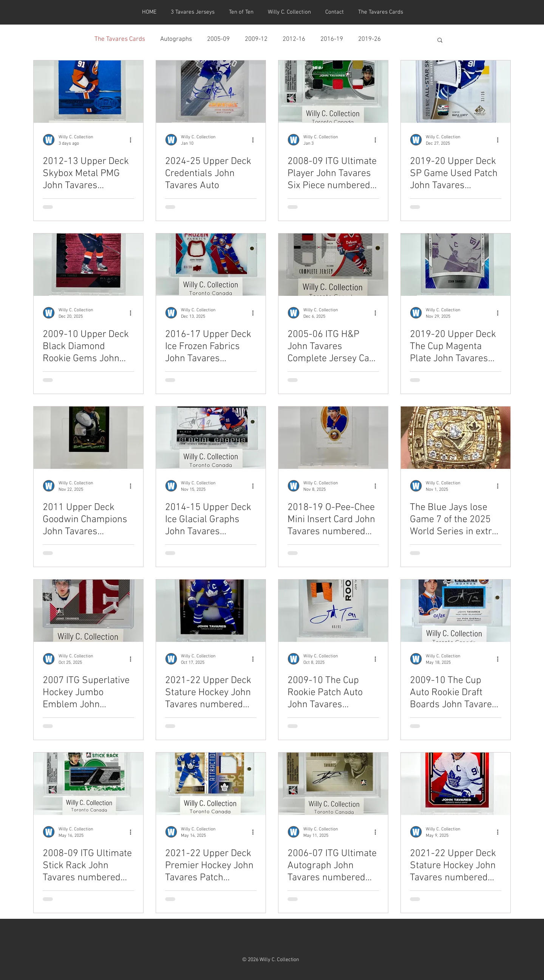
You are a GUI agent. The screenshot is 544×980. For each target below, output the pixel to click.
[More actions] (133, 140)
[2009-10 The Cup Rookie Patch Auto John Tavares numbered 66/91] (333, 611)
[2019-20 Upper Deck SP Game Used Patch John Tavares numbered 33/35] (456, 92)
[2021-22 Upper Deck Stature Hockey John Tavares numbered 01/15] (211, 611)
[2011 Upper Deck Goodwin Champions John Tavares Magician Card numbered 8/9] (88, 438)
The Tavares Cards (120, 39)
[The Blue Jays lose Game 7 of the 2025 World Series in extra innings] (456, 438)
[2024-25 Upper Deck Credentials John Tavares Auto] (211, 92)
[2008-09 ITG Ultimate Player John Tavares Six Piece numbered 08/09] (333, 92)
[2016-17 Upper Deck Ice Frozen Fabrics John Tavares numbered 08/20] (211, 265)
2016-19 (332, 39)
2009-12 (256, 39)
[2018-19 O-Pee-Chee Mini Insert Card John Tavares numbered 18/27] (333, 438)
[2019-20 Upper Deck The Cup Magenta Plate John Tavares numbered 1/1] (456, 265)
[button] (440, 41)
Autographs (176, 39)
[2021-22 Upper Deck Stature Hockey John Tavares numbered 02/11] (456, 784)
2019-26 (369, 39)
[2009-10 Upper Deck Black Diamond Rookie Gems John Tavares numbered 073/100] (88, 265)
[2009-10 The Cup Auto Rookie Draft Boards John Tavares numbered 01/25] (456, 611)
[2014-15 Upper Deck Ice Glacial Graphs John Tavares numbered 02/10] (211, 438)
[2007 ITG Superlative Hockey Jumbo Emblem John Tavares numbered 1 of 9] (88, 611)
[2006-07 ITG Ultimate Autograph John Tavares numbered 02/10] (333, 784)
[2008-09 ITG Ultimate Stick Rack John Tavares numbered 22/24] (88, 784)
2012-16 (294, 39)
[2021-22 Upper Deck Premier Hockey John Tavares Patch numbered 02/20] (211, 784)
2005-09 (218, 39)
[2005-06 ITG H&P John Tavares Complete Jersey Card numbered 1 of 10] (333, 265)
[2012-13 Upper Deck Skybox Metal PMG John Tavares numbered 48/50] (88, 92)
